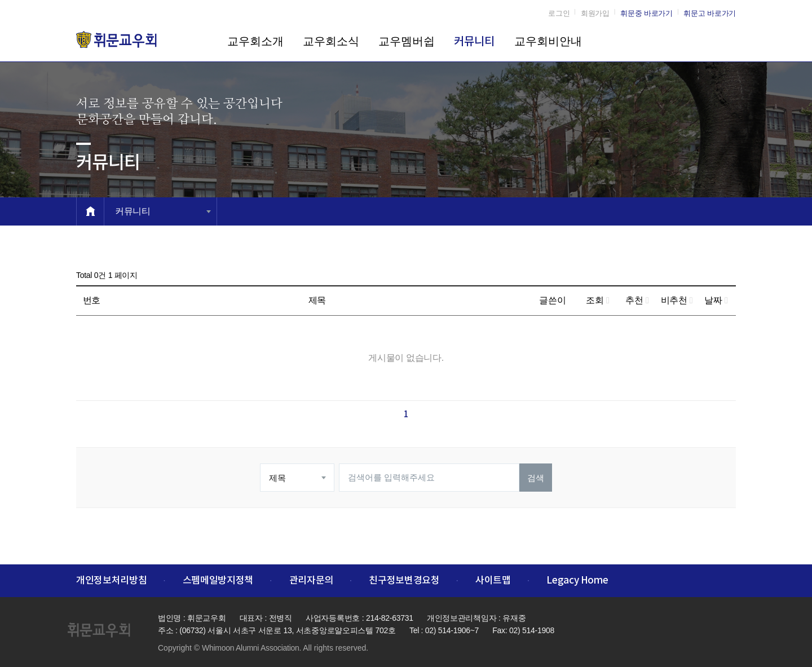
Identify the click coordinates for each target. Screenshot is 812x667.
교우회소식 (331, 41)
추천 (637, 300)
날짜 (716, 300)
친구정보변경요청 (404, 581)
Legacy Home (577, 581)
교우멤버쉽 (407, 41)
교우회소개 (255, 41)
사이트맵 (493, 581)
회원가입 (595, 13)
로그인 (559, 13)
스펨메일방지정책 (218, 581)
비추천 (677, 300)
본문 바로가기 (0, 0)
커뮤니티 (474, 42)
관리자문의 (311, 581)
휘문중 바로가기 (646, 13)
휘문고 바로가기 (710, 13)
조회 (597, 300)
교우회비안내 (548, 41)
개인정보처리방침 (111, 581)
